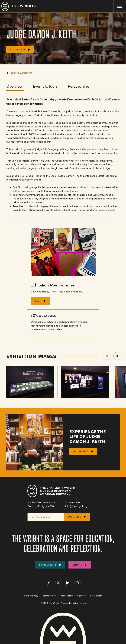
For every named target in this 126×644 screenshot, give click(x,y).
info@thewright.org (76, 506)
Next (117, 356)
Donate (77, 565)
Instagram (77, 583)
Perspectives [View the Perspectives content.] (79, 86)
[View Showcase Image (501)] (30, 382)
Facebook (49, 583)
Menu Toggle (118, 4)
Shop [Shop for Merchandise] (38, 301)
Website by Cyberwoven (73, 603)
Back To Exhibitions (21, 73)
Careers (81, 596)
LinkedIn (68, 583)
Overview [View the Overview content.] (15, 86)
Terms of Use (49, 596)
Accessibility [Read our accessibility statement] (67, 596)
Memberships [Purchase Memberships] (48, 565)
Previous (107, 356)
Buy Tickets (18, 50)
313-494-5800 (73, 502)
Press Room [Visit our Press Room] (96, 596)
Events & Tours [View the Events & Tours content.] (45, 86)
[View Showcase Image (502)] (85, 382)
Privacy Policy (31, 596)
